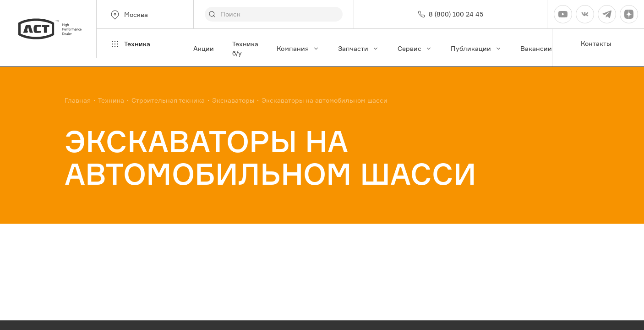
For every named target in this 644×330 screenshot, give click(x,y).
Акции (204, 48)
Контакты (596, 43)
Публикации (476, 48)
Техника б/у (245, 48)
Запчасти (359, 48)
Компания (298, 48)
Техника (130, 44)
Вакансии (536, 48)
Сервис (415, 48)
